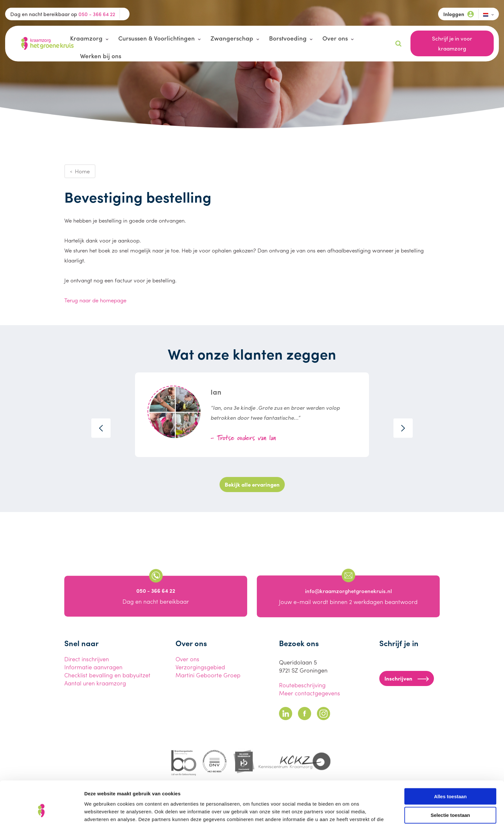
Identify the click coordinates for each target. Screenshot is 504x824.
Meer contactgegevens (310, 693)
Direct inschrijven (87, 659)
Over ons (335, 38)
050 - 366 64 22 (97, 14)
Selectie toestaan (450, 779)
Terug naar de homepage (95, 300)
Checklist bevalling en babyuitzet (107, 675)
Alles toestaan (450, 760)
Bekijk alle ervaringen (252, 484)
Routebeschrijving (302, 685)
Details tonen (347, 811)
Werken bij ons (101, 56)
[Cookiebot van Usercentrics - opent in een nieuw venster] (42, 811)
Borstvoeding (288, 38)
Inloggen (459, 14)
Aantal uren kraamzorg (95, 683)
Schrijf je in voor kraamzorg (452, 43)
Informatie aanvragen (93, 667)
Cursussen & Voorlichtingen (157, 38)
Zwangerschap (232, 38)
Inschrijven (407, 678)
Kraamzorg (86, 38)
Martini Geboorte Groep (208, 675)
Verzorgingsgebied (200, 667)
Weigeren (450, 798)
